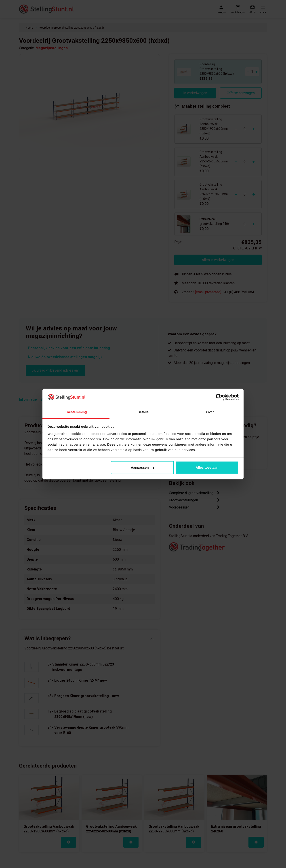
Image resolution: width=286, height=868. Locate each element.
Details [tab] (143, 412)
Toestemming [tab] (76, 412)
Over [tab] (210, 412)
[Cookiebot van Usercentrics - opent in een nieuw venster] (219, 397)
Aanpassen (143, 467)
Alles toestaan (207, 467)
